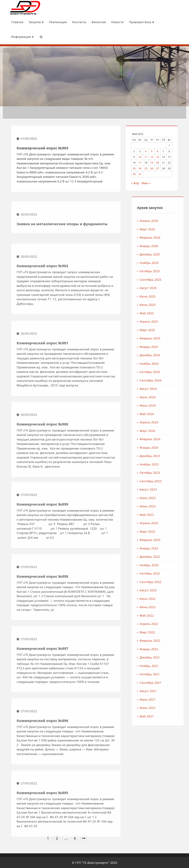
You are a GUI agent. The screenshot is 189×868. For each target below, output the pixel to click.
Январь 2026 (175, 245)
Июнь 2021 (174, 707)
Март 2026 (174, 229)
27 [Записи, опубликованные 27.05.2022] (159, 168)
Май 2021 (173, 716)
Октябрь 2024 (176, 372)
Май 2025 (173, 313)
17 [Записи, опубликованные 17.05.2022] (142, 162)
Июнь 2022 (174, 607)
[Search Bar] (35, 37)
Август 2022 (175, 590)
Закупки (30, 22)
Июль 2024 (174, 397)
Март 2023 (174, 531)
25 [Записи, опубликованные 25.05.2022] (148, 168)
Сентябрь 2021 (177, 682)
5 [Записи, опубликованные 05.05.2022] (153, 151)
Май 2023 (173, 514)
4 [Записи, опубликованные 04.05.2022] (148, 151)
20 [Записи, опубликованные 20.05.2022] (159, 162)
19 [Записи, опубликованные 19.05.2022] (153, 162)
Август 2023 (175, 489)
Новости (111, 22)
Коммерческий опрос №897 (42, 682)
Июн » (148, 183)
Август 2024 (175, 388)
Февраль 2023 (177, 539)
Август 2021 (175, 691)
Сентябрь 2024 (177, 380)
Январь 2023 (175, 548)
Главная (11, 22)
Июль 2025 (174, 296)
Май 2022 (173, 615)
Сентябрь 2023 (177, 481)
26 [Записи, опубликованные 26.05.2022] (153, 168)
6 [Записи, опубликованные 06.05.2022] (159, 151)
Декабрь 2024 (176, 355)
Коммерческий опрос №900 (42, 462)
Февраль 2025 (177, 338)
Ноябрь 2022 (176, 565)
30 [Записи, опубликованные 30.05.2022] (136, 174)
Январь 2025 (175, 346)
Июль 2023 (174, 497)
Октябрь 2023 (176, 472)
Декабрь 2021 (176, 657)
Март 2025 (174, 329)
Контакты (73, 22)
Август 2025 (175, 288)
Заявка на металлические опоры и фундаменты (62, 239)
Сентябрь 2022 (177, 581)
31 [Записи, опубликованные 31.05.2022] (142, 174)
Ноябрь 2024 (176, 363)
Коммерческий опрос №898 (42, 610)
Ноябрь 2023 (176, 464)
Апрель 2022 (176, 623)
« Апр (137, 183)
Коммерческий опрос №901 (42, 381)
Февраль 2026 (177, 237)
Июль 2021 (174, 699)
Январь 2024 (175, 447)
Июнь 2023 (174, 506)
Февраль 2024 (177, 439)
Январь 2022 (175, 649)
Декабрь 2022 (176, 556)
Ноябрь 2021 (176, 665)
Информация (16, 37)
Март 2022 (174, 632)
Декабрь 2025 (176, 254)
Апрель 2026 (176, 220)
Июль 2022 (174, 598)
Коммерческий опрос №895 (42, 826)
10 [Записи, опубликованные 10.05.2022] (142, 156)
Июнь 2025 (174, 304)
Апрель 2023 (176, 523)
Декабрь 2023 (176, 455)
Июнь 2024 (174, 405)
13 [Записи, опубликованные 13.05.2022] (159, 156)
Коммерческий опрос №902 (42, 302)
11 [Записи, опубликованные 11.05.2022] (148, 156)
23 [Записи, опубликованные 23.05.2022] (136, 168)
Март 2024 (174, 430)
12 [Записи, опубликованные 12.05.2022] (153, 156)
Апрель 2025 (176, 321)
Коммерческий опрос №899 (42, 538)
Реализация (52, 22)
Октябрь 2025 (176, 271)
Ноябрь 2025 (176, 262)
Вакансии (92, 22)
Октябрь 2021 (176, 674)
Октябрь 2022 (176, 573)
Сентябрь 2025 (177, 279)
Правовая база (135, 22)
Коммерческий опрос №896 (42, 754)
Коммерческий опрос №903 (42, 150)
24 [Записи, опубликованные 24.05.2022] (142, 168)
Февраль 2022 (177, 640)
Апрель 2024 (176, 422)
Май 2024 (173, 413)
